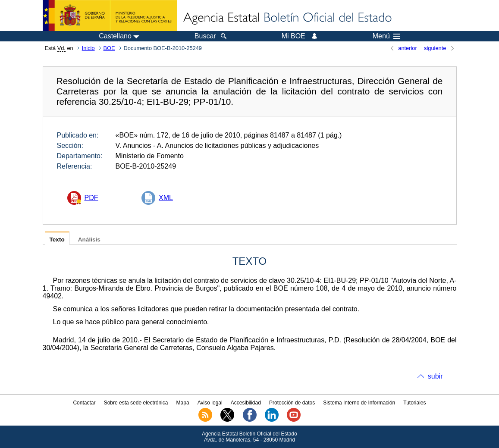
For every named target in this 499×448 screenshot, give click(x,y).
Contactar (84, 403)
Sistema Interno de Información (359, 403)
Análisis (89, 240)
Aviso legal (210, 403)
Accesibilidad (246, 403)
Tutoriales (414, 403)
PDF (91, 198)
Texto (57, 240)
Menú (386, 36)
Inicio (88, 48)
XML (166, 198)
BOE (109, 48)
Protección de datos (292, 403)
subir (435, 376)
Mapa (183, 403)
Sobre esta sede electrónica (136, 403)
